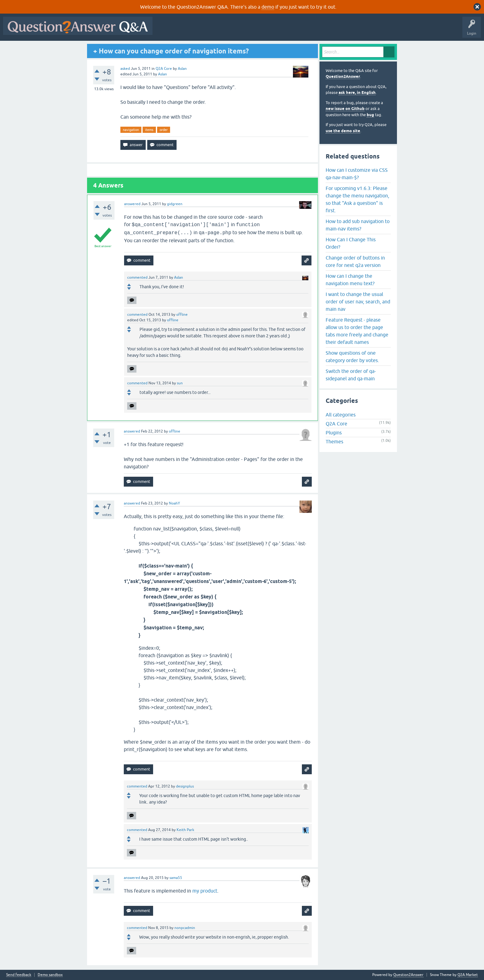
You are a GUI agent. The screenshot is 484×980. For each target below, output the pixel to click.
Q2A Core (164, 69)
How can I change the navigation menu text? (350, 280)
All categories (341, 415)
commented (137, 277)
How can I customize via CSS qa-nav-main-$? (357, 174)
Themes (334, 441)
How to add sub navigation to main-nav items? (358, 225)
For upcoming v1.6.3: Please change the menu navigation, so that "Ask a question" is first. (357, 199)
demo (268, 7)
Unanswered (236, 30)
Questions (191, 30)
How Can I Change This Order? (351, 243)
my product (205, 891)
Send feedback (19, 975)
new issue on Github (345, 109)
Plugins (334, 433)
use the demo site (343, 131)
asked (125, 69)
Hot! (212, 30)
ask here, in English (357, 93)
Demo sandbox (50, 975)
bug (370, 115)
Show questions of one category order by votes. (352, 357)
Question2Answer (343, 76)
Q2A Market (468, 975)
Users (279, 30)
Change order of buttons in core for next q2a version (355, 261)
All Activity (166, 30)
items (149, 130)
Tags (260, 30)
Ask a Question (305, 30)
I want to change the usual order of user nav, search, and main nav (358, 302)
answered (132, 204)
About (346, 30)
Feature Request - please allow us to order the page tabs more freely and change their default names (357, 331)
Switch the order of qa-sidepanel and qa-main (351, 375)
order (164, 130)
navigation (131, 130)
